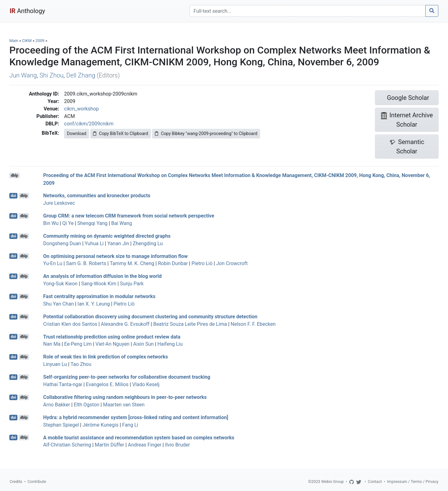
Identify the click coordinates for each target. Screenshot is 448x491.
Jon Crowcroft (232, 263)
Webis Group (332, 482)
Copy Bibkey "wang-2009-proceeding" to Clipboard (206, 133)
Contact (375, 482)
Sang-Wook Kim (99, 284)
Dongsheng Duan (62, 243)
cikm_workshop (81, 109)
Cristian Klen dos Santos (70, 324)
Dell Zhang (81, 75)
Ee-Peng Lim (78, 344)
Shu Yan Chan (58, 304)
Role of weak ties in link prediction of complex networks (106, 357)
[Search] (308, 11)
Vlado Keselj (146, 384)
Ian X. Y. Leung (94, 304)
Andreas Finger (145, 445)
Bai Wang (121, 223)
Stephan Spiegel (61, 425)
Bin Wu (51, 223)
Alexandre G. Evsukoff (125, 324)
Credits (16, 482)
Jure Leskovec (59, 203)
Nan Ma (52, 344)
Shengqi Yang (92, 223)
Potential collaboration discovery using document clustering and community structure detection (150, 317)
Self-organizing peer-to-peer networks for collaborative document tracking (127, 377)
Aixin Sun (143, 344)
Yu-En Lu (53, 263)
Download (77, 133)
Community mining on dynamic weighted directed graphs (107, 236)
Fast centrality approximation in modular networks (99, 296)
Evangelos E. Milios (107, 384)
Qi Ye (68, 223)
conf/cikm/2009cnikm (89, 124)
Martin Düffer (110, 445)
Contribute (37, 482)
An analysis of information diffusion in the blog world (103, 276)
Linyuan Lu (55, 364)
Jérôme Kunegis (100, 425)
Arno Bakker (57, 405)
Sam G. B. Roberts (86, 263)
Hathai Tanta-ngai (63, 384)
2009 (40, 41)
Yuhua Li (94, 243)
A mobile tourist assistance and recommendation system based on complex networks (139, 437)
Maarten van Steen (124, 405)
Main (14, 41)
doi (14, 196)
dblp (14, 175)
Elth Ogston (86, 405)
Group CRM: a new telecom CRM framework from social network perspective (129, 216)
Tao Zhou (81, 364)
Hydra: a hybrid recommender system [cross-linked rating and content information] (136, 417)
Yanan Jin (118, 243)
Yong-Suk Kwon (60, 284)
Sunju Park (132, 284)
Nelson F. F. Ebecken (253, 324)
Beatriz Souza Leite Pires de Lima (190, 324)
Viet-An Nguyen (112, 344)
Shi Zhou (51, 75)
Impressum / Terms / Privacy (413, 482)
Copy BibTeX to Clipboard (121, 133)
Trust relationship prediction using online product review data (112, 337)
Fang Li (130, 425)
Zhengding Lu (148, 243)
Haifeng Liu (170, 344)
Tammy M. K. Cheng (132, 263)
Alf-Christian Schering (67, 445)
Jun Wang (23, 75)
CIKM (27, 41)
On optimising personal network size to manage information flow (115, 256)
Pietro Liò (202, 263)
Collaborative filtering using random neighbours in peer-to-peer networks (125, 397)
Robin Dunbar (173, 263)
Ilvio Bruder (177, 445)
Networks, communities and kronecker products (97, 196)
